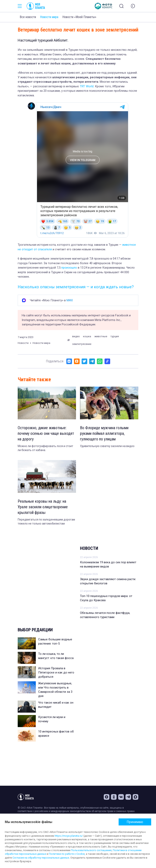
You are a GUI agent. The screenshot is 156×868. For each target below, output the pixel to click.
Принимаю (135, 822)
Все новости (28, 17)
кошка (87, 336)
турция (115, 336)
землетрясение (82, 344)
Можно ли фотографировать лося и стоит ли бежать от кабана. (45, 448)
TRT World (87, 86)
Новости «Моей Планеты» (79, 17)
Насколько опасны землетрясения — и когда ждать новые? (76, 287)
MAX (70, 300)
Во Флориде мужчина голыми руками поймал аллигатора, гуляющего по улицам (104, 433)
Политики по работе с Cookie (67, 854)
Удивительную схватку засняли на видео (107, 446)
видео (76, 336)
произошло (69, 268)
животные (101, 336)
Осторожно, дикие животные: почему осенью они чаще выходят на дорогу (46, 433)
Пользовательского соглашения (91, 850)
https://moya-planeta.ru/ (69, 836)
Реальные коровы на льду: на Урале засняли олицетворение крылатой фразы (43, 507)
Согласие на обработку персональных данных (41, 858)
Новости (89, 548)
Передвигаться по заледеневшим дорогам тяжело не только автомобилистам (46, 522)
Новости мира (49, 17)
